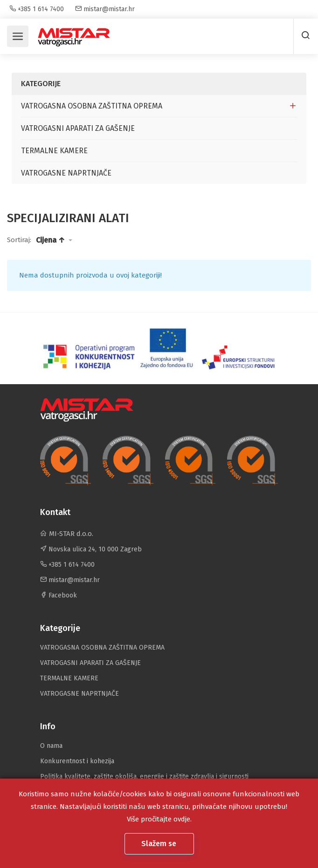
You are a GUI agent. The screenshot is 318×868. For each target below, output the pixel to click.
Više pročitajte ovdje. (159, 819)
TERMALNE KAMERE (54, 151)
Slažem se (160, 844)
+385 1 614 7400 (37, 9)
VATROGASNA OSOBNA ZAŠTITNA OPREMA (92, 106)
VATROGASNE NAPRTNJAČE (66, 173)
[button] (54, 240)
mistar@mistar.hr (105, 9)
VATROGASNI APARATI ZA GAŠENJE (78, 128)
